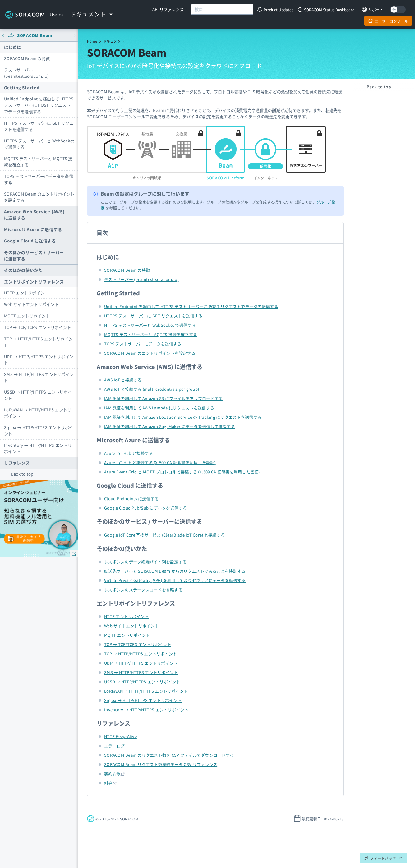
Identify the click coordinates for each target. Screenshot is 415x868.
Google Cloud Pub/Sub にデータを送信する (145, 508)
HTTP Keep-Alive (120, 736)
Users (56, 15)
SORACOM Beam (35, 35)
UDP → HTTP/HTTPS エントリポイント (39, 360)
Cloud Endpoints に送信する (131, 499)
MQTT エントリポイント (27, 316)
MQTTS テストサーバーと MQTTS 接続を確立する (38, 162)
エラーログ (114, 746)
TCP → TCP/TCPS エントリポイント (38, 327)
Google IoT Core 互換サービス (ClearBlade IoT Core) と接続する (164, 535)
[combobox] (222, 9)
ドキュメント (114, 41)
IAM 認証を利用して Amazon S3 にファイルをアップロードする (163, 398)
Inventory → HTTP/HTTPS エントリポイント (38, 448)
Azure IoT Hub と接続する (129, 453)
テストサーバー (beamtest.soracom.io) (26, 73)
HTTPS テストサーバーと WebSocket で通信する (39, 144)
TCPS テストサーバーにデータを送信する (39, 179)
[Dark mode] (398, 9)
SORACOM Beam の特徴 (27, 58)
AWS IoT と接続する (123, 380)
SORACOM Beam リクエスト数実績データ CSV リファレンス (161, 764)
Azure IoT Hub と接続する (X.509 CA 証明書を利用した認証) (160, 462)
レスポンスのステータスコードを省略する (143, 590)
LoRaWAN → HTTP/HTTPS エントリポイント (38, 413)
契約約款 (112, 774)
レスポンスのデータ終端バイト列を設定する (145, 562)
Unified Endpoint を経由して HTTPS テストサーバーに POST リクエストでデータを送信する (39, 105)
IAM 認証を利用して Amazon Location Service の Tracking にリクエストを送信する (183, 417)
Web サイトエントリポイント (31, 304)
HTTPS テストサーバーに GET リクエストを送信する (39, 126)
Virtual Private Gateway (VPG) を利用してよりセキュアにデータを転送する (175, 580)
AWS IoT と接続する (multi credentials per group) (152, 389)
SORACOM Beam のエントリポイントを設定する (39, 197)
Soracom (25, 14)
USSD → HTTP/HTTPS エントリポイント (38, 395)
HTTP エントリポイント (26, 293)
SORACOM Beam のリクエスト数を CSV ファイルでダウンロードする (169, 755)
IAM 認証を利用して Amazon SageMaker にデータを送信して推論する (170, 426)
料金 (108, 783)
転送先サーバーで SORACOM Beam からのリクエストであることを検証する (175, 571)
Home (92, 41)
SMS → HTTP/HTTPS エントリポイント (39, 377)
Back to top (22, 474)
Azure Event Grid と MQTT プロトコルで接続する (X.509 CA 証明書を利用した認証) (182, 472)
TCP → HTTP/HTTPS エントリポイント (38, 342)
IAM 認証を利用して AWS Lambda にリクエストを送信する (159, 408)
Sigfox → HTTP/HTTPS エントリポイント (39, 430)
